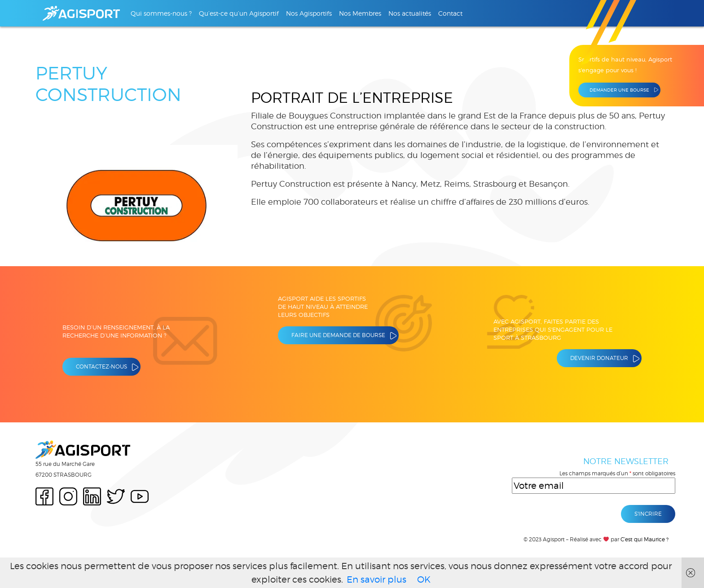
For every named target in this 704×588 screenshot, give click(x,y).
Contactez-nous (101, 366)
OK (424, 579)
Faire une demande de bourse (338, 335)
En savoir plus (376, 579)
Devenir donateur (599, 358)
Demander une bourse (619, 90)
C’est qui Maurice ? (645, 539)
